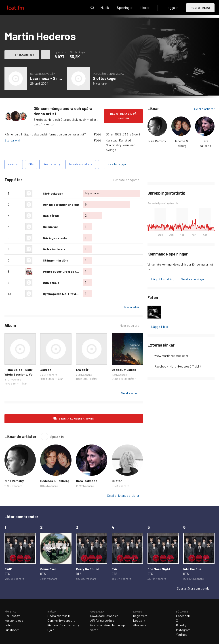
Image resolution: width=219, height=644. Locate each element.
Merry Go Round (88, 569)
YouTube (182, 635)
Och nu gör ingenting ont (61, 205)
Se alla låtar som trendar (194, 588)
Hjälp (51, 630)
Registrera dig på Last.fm (123, 116)
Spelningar (125, 7)
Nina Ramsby (157, 141)
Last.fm (21, 8)
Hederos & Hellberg (55, 481)
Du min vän (51, 227)
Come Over (48, 569)
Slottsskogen (105, 78)
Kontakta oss (14, 620)
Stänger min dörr (56, 260)
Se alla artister (204, 109)
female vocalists (81, 164)
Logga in (172, 7)
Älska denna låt (38, 193)
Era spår (82, 370)
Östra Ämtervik (54, 249)
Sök (92, 8)
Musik (105, 7)
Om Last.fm (12, 616)
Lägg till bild (160, 327)
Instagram (183, 630)
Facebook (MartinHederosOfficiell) (177, 366)
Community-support (61, 620)
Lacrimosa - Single (47, 78)
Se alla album (130, 393)
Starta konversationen (76, 418)
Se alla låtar (131, 307)
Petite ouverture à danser (62, 271)
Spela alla (57, 437)
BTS (7, 574)
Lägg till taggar (102, 164)
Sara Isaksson (87, 481)
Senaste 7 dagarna (126, 180)
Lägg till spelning (163, 279)
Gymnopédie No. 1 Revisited (63, 294)
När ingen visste (55, 238)
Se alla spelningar (193, 279)
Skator (117, 481)
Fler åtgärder (46, 55)
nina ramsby (51, 164)
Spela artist (25, 54)
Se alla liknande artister (123, 495)
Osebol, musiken (124, 370)
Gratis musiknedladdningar (108, 625)
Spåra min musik (59, 616)
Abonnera (140, 625)
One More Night (159, 569)
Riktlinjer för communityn (64, 625)
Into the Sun (192, 569)
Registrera (200, 8)
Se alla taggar (117, 164)
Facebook (183, 616)
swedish (14, 164)
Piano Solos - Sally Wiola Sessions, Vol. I (19, 374)
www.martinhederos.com (171, 356)
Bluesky (181, 625)
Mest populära (130, 325)
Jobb (8, 625)
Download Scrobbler (104, 616)
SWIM (8, 569)
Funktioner (12, 630)
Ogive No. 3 (51, 283)
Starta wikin (13, 140)
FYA (114, 569)
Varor (94, 630)
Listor (145, 7)
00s (31, 164)
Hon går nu (51, 216)
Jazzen (46, 370)
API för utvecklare (102, 620)
